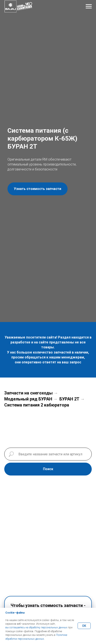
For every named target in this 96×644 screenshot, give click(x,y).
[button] (38, 189)
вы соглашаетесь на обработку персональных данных (36, 627)
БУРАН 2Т (69, 399)
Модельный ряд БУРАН (28, 399)
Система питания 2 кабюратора (37, 405)
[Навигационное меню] (89, 6)
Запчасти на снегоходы (28, 393)
